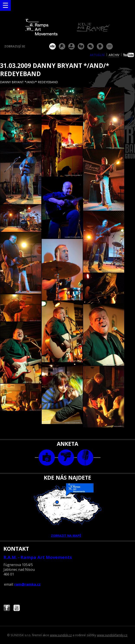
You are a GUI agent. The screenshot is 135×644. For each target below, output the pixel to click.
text (85, 458)
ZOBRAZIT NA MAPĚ (68, 510)
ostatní (110, 46)
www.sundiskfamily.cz (112, 635)
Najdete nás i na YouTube (17, 608)
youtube (129, 55)
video (66, 458)
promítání (100, 46)
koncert (62, 46)
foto (47, 458)
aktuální (97, 55)
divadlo (81, 46)
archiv (114, 55)
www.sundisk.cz (61, 635)
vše (52, 46)
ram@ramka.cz (27, 584)
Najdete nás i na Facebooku (7, 608)
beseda (91, 46)
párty (71, 46)
